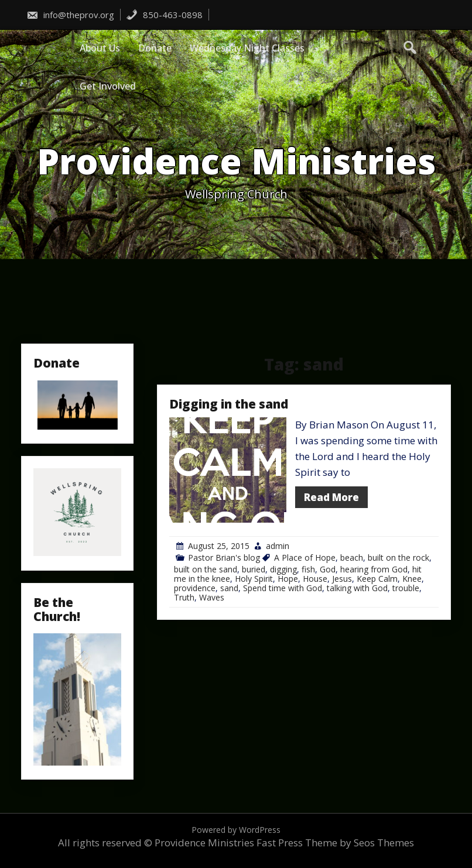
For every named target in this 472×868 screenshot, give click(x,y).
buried (254, 569)
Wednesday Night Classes (247, 48)
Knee (412, 579)
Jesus (342, 579)
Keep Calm (377, 579)
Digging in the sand (229, 404)
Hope (288, 579)
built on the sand (206, 569)
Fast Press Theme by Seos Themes (335, 843)
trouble (406, 588)
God (328, 569)
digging (283, 569)
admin (278, 546)
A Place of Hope (305, 557)
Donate (155, 48)
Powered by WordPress (236, 830)
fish (308, 569)
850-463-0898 (164, 15)
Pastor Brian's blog (224, 557)
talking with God (357, 588)
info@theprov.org (70, 15)
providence (195, 588)
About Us (100, 48)
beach (352, 557)
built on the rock (399, 557)
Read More (331, 497)
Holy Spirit (254, 579)
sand (229, 588)
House (315, 579)
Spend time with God (283, 588)
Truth (184, 597)
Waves (212, 597)
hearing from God (374, 569)
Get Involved (108, 86)
